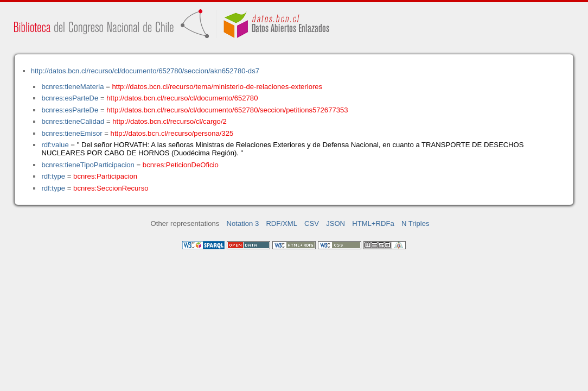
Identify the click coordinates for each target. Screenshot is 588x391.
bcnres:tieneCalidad (73, 121)
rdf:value (55, 145)
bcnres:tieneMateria (72, 87)
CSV (312, 223)
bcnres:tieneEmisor (72, 133)
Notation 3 (243, 223)
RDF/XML (282, 223)
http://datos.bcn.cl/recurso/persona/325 (172, 133)
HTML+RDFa (373, 223)
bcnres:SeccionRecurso (111, 188)
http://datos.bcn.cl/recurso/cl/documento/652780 (182, 98)
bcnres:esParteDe (70, 98)
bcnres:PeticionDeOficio (181, 165)
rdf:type (53, 176)
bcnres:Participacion (105, 176)
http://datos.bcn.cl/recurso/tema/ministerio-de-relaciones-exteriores (218, 87)
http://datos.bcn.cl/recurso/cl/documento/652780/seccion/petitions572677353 (227, 110)
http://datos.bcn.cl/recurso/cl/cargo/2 (170, 121)
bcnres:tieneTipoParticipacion (88, 165)
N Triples (416, 223)
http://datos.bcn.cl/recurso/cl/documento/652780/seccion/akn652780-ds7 (145, 71)
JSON (335, 223)
